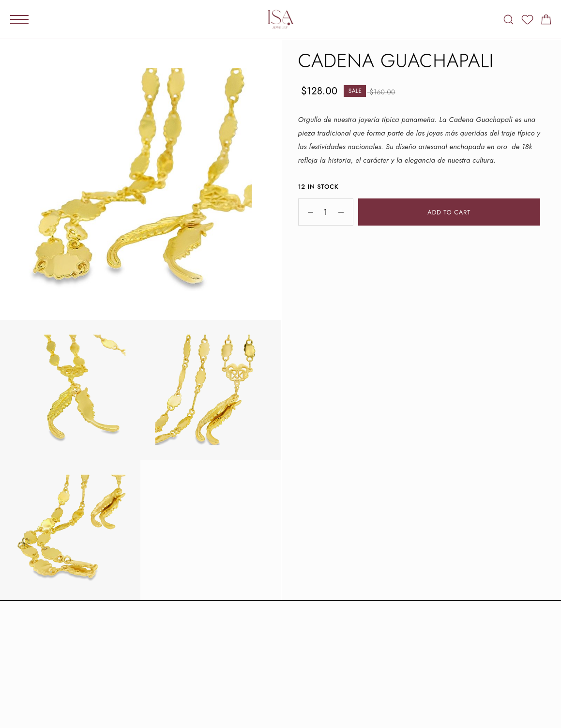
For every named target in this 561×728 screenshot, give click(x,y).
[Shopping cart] (546, 21)
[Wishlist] (527, 21)
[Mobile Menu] (19, 19)
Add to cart (449, 212)
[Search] (508, 20)
